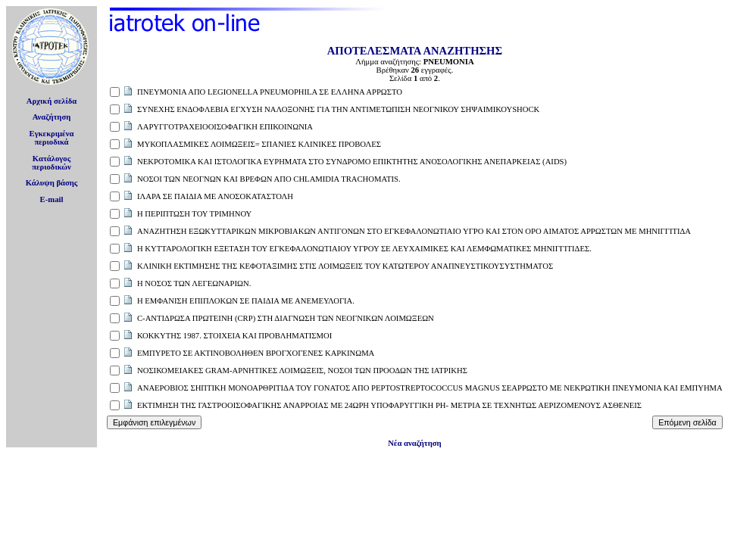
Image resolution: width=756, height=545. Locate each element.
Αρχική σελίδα (52, 101)
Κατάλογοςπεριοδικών (52, 163)
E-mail (52, 199)
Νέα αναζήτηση (414, 443)
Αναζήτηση (52, 117)
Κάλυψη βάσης (52, 183)
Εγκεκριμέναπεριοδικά (52, 138)
